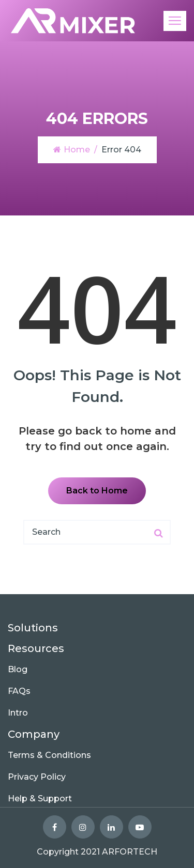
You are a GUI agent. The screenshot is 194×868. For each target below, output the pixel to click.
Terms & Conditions (49, 755)
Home (72, 150)
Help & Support (40, 799)
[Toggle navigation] (175, 21)
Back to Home (97, 491)
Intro (18, 713)
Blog (18, 669)
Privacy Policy (37, 777)
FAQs (19, 691)
